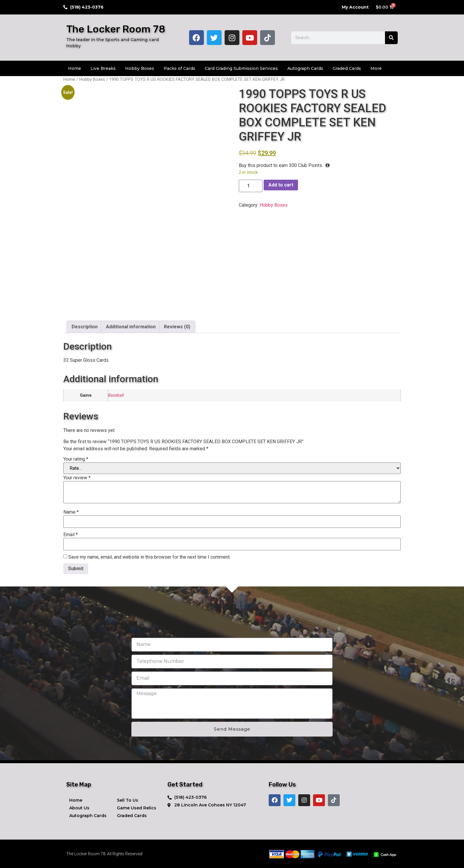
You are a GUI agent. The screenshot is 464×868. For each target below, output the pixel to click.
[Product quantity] (251, 186)
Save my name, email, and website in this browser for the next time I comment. (149, 557)
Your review (77, 478)
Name (71, 512)
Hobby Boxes (140, 68)
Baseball (116, 395)
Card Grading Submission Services (241, 68)
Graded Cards (347, 68)
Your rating (76, 459)
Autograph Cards (305, 68)
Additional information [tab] (131, 327)
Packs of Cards (179, 68)
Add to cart (281, 185)
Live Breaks (103, 68)
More (376, 68)
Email (71, 535)
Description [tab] (85, 327)
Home (75, 68)
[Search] (391, 38)
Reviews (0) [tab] (177, 327)
